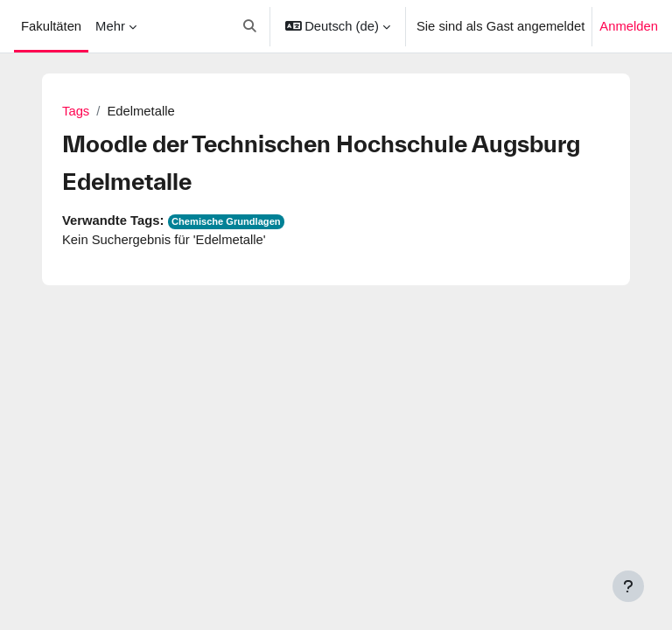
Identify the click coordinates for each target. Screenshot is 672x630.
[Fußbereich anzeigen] (628, 586)
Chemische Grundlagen (226, 221)
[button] (250, 26)
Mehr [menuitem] (110, 26)
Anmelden (629, 26)
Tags (76, 111)
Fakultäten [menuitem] (51, 26)
